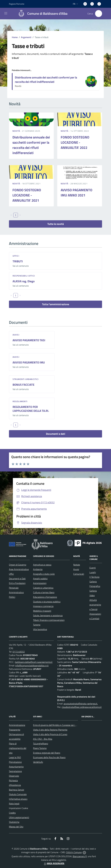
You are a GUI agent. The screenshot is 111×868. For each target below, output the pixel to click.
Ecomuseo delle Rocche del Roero (49, 757)
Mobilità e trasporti (42, 611)
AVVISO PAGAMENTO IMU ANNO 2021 (77, 193)
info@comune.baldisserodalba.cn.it (32, 665)
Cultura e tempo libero (44, 592)
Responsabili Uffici (24, 276)
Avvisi (16, 335)
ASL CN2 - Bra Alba (43, 739)
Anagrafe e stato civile (44, 574)
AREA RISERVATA (54, 863)
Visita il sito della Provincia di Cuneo (50, 734)
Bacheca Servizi (16, 790)
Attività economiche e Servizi (95, 605)
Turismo (37, 625)
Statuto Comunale (18, 794)
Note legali (14, 804)
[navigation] (6, 13)
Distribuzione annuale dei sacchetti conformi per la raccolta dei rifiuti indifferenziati (46, 80)
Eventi (93, 568)
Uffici (16, 256)
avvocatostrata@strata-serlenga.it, (81, 704)
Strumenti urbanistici (26, 379)
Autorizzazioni (40, 583)
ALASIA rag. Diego (24, 281)
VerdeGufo (38, 762)
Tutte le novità (56, 224)
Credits (12, 813)
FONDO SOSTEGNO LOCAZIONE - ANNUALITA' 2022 (75, 142)
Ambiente (38, 569)
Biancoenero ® (80, 856)
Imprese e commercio (43, 606)
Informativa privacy (18, 799)
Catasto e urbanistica (43, 588)
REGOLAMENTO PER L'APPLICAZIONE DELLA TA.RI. (31, 409)
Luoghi (93, 572)
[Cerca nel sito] (99, 14)
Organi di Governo (18, 565)
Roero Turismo (40, 748)
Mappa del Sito (16, 827)
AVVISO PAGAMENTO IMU (29, 362)
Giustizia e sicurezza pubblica (47, 602)
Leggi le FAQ (15, 757)
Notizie (77, 565)
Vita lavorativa (40, 629)
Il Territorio (94, 577)
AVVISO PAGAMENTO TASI (29, 340)
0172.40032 (19, 652)
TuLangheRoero (41, 744)
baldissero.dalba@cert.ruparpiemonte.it (34, 662)
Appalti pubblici (40, 579)
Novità (16, 131)
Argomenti (26, 37)
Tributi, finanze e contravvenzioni (49, 620)
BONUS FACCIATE (23, 385)
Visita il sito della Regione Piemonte (50, 730)
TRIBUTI (18, 261)
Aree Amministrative (19, 569)
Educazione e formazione (45, 597)
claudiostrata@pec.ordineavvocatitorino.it (82, 707)
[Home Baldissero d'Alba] (41, 14)
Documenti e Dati (17, 579)
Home (15, 37)
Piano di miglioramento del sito (18, 748)
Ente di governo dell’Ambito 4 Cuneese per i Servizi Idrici (60, 725)
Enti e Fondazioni (17, 583)
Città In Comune (74, 852)
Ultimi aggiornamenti (19, 817)
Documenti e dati (56, 434)
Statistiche (14, 822)
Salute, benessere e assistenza (48, 615)
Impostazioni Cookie (18, 808)
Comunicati (79, 574)
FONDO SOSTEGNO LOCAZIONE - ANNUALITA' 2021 (27, 195)
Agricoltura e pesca (42, 565)
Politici (12, 597)
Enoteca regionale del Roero (47, 753)
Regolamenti (20, 401)
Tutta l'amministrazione (56, 304)
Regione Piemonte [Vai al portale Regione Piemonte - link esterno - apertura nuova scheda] (17, 4)
